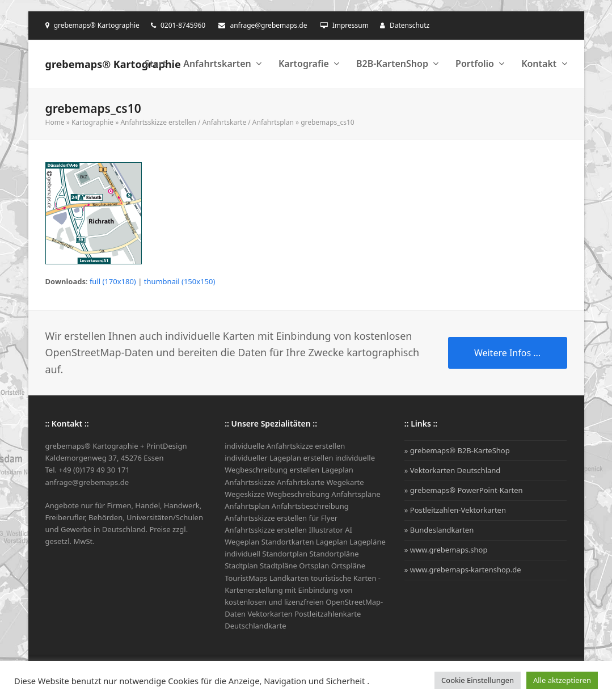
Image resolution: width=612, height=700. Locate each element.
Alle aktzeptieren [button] (562, 680)
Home (55, 122)
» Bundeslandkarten (439, 530)
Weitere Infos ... (507, 353)
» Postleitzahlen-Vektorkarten (455, 510)
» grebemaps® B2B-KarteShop (457, 450)
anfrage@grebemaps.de (268, 25)
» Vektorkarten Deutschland (453, 470)
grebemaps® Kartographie (113, 64)
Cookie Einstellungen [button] (478, 680)
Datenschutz (410, 25)
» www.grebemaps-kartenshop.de (463, 570)
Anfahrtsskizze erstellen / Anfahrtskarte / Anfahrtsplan (207, 122)
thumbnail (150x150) (180, 281)
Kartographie (92, 122)
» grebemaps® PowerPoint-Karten (464, 490)
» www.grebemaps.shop (446, 550)
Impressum (351, 25)
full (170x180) (113, 281)
